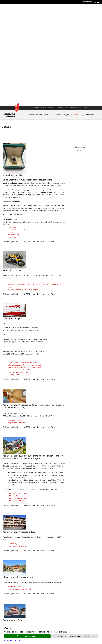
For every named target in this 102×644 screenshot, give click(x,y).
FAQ (81, 16)
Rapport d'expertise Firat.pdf (18, 324)
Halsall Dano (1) (13, 533)
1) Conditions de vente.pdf (17, 395)
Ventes (75, 16)
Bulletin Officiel (67, 622)
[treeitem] (85, 48)
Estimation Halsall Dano (16, 536)
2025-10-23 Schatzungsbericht (18, 597)
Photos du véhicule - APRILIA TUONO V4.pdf (23, 191)
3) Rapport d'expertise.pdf (17, 400)
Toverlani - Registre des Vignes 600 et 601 (22, 264)
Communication (61, 9)
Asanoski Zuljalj (13, 445)
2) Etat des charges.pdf (16, 397)
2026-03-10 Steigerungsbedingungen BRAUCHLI (24, 599)
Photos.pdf (12, 134)
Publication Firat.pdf (15, 322)
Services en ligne (63, 16)
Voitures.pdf (12, 139)
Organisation (47, 9)
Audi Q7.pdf (12, 129)
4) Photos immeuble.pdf (16, 402)
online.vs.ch (82, 9)
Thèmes (72, 9)
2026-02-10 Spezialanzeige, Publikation (21, 594)
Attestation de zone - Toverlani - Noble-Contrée (24, 269)
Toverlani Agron (13, 276)
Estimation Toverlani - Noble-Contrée (21, 274)
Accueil (36, 9)
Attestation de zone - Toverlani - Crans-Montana (24, 266)
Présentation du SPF (45, 16)
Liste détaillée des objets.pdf (18, 131)
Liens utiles (89, 16)
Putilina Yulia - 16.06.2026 (16, 488)
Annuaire (26, 622)
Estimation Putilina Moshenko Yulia (20, 490)
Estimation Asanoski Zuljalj (17, 448)
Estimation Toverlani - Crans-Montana (21, 271)
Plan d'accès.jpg (13, 136)
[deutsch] (98, 2)
